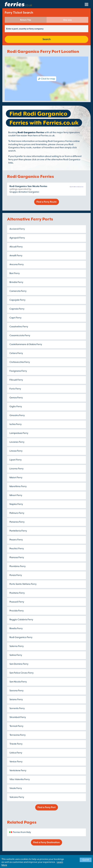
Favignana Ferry (18, 371)
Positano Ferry (17, 593)
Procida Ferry (17, 611)
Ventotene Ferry (18, 770)
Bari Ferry (15, 273)
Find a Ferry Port (47, 807)
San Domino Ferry (19, 664)
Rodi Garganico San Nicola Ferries (28, 186)
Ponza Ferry (16, 575)
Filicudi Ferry (16, 380)
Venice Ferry (16, 762)
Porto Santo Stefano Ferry (23, 584)
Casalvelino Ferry (19, 327)
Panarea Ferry (17, 522)
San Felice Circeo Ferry (22, 673)
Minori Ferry (16, 495)
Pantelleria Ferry (18, 531)
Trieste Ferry (16, 744)
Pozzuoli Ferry (17, 602)
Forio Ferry (15, 389)
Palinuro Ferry (17, 513)
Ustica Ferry (16, 753)
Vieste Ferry (16, 788)
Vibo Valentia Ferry (20, 779)
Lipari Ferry (16, 460)
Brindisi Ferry (16, 282)
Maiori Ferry (16, 478)
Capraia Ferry (17, 309)
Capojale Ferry (17, 300)
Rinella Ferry (16, 628)
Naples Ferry (16, 504)
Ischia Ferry (16, 424)
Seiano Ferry (16, 699)
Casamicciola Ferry (20, 335)
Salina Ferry (16, 655)
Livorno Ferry (16, 469)
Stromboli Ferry (18, 717)
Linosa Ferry (16, 451)
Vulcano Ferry (17, 797)
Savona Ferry (16, 691)
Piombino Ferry (18, 566)
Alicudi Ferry (16, 247)
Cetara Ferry (16, 353)
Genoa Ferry (16, 398)
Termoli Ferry (16, 726)
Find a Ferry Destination (46, 842)
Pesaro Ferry (16, 540)
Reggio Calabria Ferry (21, 620)
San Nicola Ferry (18, 682)
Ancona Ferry (17, 264)
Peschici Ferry (17, 549)
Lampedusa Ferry (19, 433)
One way (67, 20)
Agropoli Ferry (17, 238)
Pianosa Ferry (17, 557)
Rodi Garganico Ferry (21, 637)
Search (47, 39)
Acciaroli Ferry (17, 229)
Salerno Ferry (17, 646)
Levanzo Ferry (17, 442)
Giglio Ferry (16, 406)
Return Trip (26, 20)
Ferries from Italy (22, 832)
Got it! (86, 860)
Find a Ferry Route (47, 202)
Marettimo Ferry (18, 486)
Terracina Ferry (18, 735)
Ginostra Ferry (17, 415)
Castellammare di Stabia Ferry (26, 344)
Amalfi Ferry (16, 256)
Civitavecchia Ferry (20, 362)
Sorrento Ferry (17, 708)
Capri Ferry (15, 318)
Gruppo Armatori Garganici (24, 192)
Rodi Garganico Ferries (31, 132)
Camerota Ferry (18, 291)
